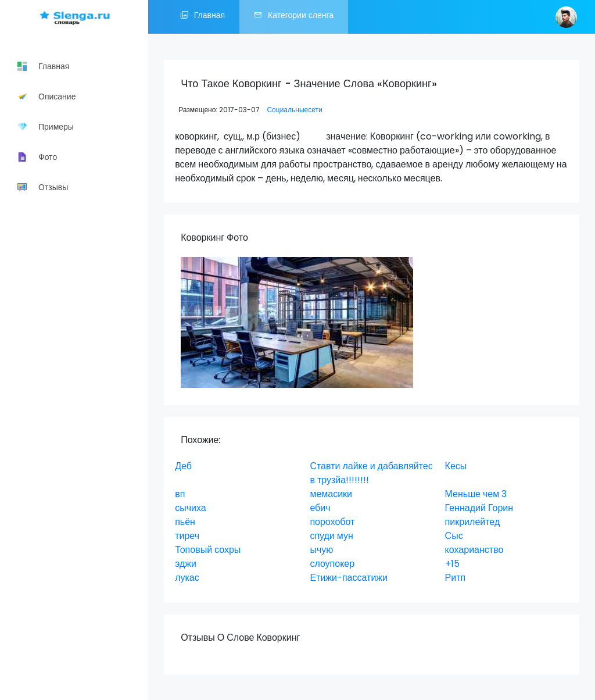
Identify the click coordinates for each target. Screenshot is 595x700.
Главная (202, 17)
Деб (183, 466)
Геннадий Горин (479, 508)
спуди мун (331, 536)
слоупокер (332, 564)
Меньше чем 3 (476, 494)
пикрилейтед (473, 522)
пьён (185, 522)
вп (180, 494)
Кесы (456, 466)
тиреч (187, 536)
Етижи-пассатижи (349, 578)
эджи (186, 564)
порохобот (332, 522)
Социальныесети (294, 110)
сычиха (191, 508)
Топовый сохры (208, 550)
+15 (452, 564)
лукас (187, 578)
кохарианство (474, 550)
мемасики (331, 494)
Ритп (456, 578)
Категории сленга (294, 17)
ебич (320, 508)
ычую (321, 550)
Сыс (454, 536)
